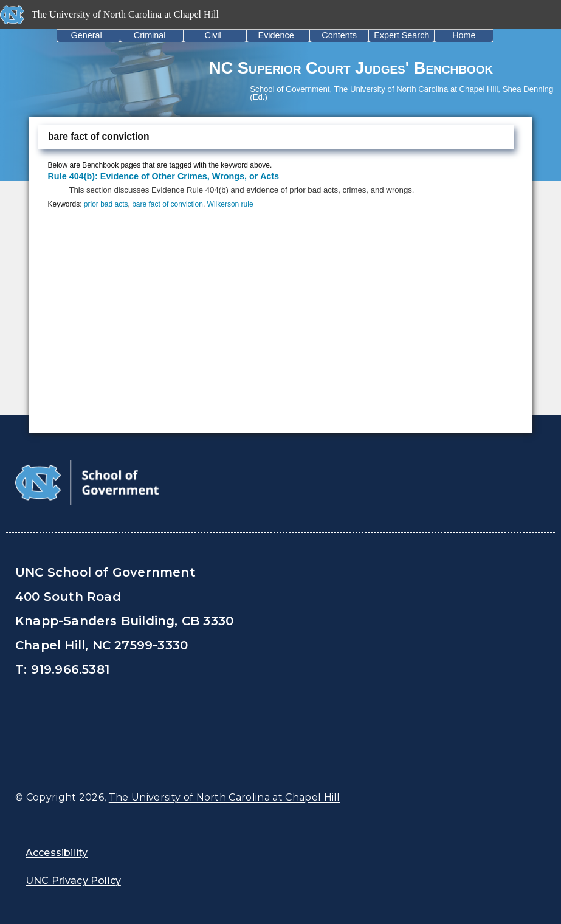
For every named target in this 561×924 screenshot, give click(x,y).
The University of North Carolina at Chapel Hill (225, 797)
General (87, 35)
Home (464, 35)
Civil (213, 35)
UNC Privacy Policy (73, 881)
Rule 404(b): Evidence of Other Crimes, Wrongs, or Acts (163, 176)
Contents (339, 35)
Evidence (276, 35)
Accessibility (57, 853)
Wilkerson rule (230, 204)
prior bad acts (106, 204)
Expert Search (401, 35)
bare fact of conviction (167, 204)
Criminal (150, 35)
